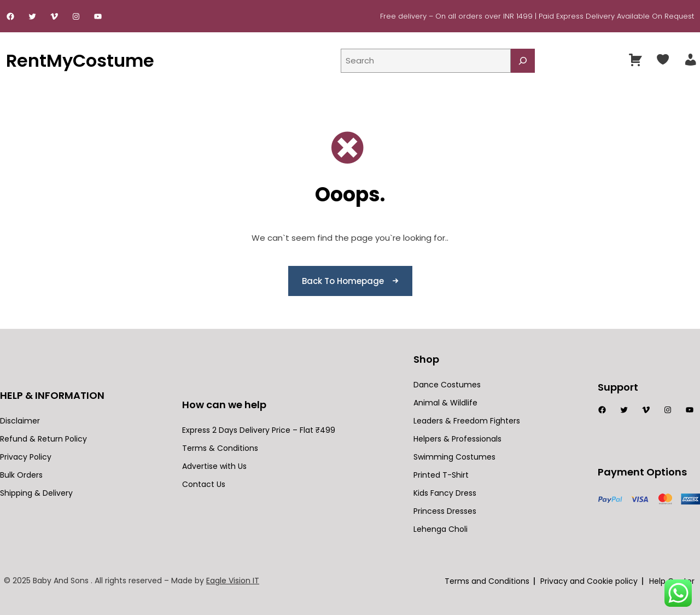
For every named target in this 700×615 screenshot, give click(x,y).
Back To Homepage (343, 281)
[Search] (523, 61)
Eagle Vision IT (233, 581)
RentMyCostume (80, 60)
